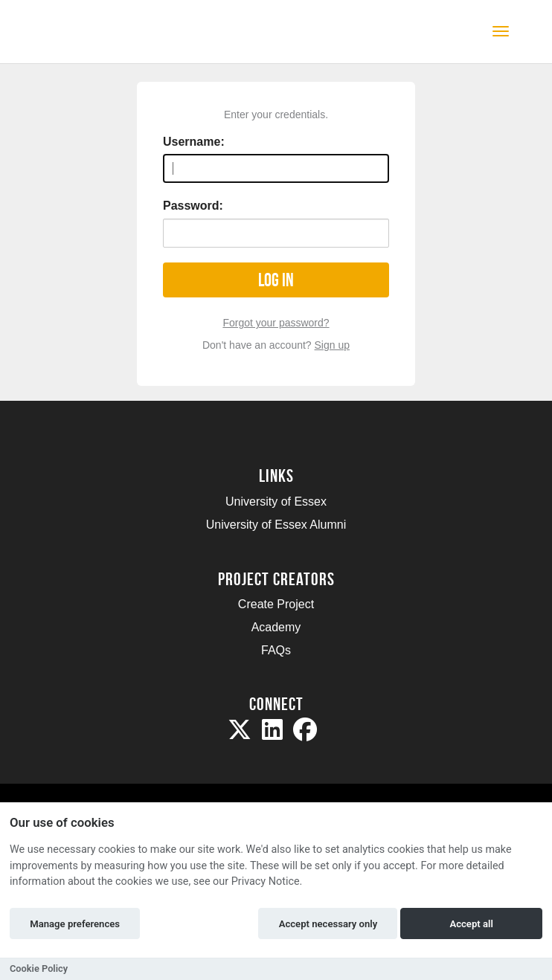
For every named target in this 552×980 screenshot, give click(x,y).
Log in (276, 280)
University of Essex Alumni (276, 525)
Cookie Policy (39, 968)
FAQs (276, 650)
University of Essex (276, 502)
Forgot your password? (276, 323)
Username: (194, 142)
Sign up (332, 345)
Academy (276, 627)
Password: (193, 206)
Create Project (276, 604)
